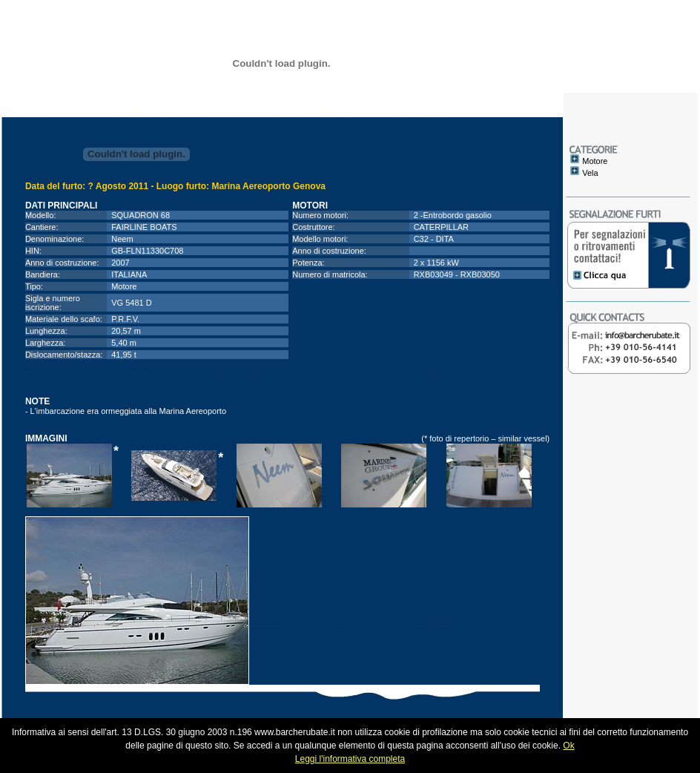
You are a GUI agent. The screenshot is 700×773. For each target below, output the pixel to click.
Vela (590, 173)
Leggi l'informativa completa (350, 759)
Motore (595, 161)
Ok (568, 746)
